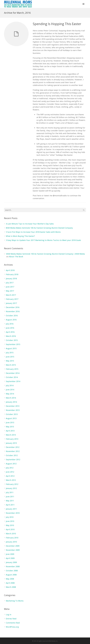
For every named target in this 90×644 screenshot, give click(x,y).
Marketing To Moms (15, 601)
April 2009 (10, 558)
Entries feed (11, 619)
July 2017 (10, 283)
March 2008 (11, 587)
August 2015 (11, 348)
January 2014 (11, 402)
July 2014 (10, 385)
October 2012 (12, 455)
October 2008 (12, 571)
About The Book (16, 257)
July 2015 (10, 353)
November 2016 (13, 311)
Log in (9, 615)
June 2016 (10, 328)
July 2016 (10, 324)
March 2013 (11, 435)
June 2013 (10, 422)
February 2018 (12, 274)
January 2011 (11, 509)
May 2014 (10, 394)
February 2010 (12, 538)
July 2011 (10, 492)
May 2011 (10, 501)
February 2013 (12, 439)
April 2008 (10, 583)
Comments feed (13, 623)
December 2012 (13, 447)
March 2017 (11, 295)
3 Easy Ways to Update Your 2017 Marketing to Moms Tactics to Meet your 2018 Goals (43, 240)
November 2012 (13, 451)
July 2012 (10, 468)
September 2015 (13, 344)
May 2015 (10, 361)
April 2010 (10, 529)
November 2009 (13, 550)
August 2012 (11, 464)
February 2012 (12, 484)
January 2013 (11, 443)
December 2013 (13, 406)
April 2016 (10, 332)
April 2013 (10, 431)
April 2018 (10, 270)
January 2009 (11, 562)
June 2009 (10, 554)
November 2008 (13, 566)
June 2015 (10, 357)
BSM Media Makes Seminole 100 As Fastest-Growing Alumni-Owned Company (39, 228)
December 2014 (13, 373)
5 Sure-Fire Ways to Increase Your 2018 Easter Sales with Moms (33, 232)
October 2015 (12, 340)
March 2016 (11, 336)
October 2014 (12, 377)
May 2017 (10, 291)
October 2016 (12, 316)
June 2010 (10, 521)
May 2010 (10, 525)
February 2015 (12, 369)
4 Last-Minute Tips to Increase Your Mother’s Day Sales (30, 224)
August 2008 (11, 575)
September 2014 (13, 381)
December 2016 (13, 307)
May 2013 (10, 427)
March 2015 (11, 365)
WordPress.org (12, 627)
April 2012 (10, 476)
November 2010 (13, 513)
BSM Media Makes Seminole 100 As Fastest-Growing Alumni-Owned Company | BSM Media (46, 254)
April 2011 (10, 505)
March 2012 (11, 480)
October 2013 (12, 414)
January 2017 (11, 303)
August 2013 (11, 418)
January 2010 (11, 542)
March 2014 (11, 398)
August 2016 (11, 320)
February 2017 (12, 299)
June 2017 (10, 287)
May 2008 (10, 579)
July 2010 (10, 517)
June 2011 (10, 497)
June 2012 (10, 472)
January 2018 (11, 279)
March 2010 (11, 534)
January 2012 (11, 488)
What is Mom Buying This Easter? (20, 236)
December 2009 (13, 546)
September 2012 (13, 459)
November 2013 (13, 410)
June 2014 (10, 390)
